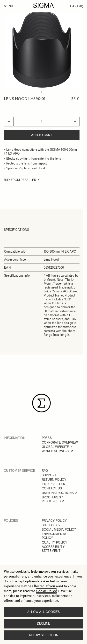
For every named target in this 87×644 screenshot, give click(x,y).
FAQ (45, 471)
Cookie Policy (46, 591)
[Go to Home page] (44, 5)
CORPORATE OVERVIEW (60, 442)
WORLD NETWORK (56, 451)
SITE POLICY (51, 525)
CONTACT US (52, 488)
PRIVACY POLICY (54, 521)
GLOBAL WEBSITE (55, 447)
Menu (8, 6)
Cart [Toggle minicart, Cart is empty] (77, 6)
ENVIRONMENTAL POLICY (55, 536)
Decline (44, 623)
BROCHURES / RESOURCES (53, 499)
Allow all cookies (43, 612)
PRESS (47, 438)
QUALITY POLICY (55, 542)
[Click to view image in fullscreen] (42, 50)
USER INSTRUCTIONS (58, 493)
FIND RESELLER (53, 484)
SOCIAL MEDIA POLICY (59, 530)
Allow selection (43, 635)
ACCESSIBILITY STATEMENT (53, 549)
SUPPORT (49, 475)
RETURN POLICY (54, 480)
